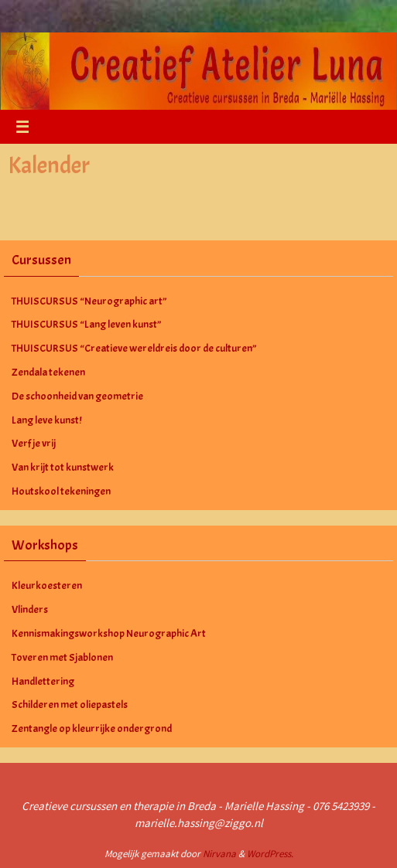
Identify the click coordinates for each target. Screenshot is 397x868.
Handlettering (43, 681)
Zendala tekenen (48, 372)
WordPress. (270, 854)
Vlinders (30, 609)
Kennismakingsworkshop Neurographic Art (109, 633)
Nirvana (219, 854)
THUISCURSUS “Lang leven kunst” (87, 324)
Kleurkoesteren (47, 585)
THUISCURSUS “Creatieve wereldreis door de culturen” (134, 348)
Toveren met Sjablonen (62, 657)
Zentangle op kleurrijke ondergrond (92, 728)
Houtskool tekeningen (61, 491)
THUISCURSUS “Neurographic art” (89, 301)
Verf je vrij (34, 443)
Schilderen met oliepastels (70, 705)
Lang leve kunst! (46, 420)
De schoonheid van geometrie (77, 396)
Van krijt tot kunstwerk (63, 467)
